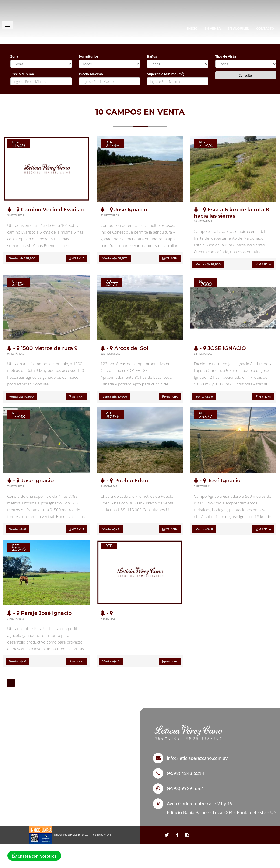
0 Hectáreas (16, 354)
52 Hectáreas (110, 215)
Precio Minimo (22, 74)
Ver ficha (77, 258)
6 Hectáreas (109, 486)
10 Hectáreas (203, 221)
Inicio (192, 28)
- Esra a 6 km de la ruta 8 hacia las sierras (231, 213)
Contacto (265, 28)
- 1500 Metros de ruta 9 (42, 348)
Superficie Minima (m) (166, 74)
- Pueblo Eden (124, 481)
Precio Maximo (91, 74)
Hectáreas (108, 618)
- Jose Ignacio (124, 210)
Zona (14, 56)
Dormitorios (89, 56)
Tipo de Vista (226, 56)
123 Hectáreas (110, 354)
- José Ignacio (217, 481)
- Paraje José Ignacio (39, 613)
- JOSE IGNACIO (220, 348)
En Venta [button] (213, 28)
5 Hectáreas (16, 215)
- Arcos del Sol (124, 348)
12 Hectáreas (203, 354)
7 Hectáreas (16, 486)
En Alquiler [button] (238, 28)
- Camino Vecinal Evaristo (46, 210)
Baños (152, 56)
